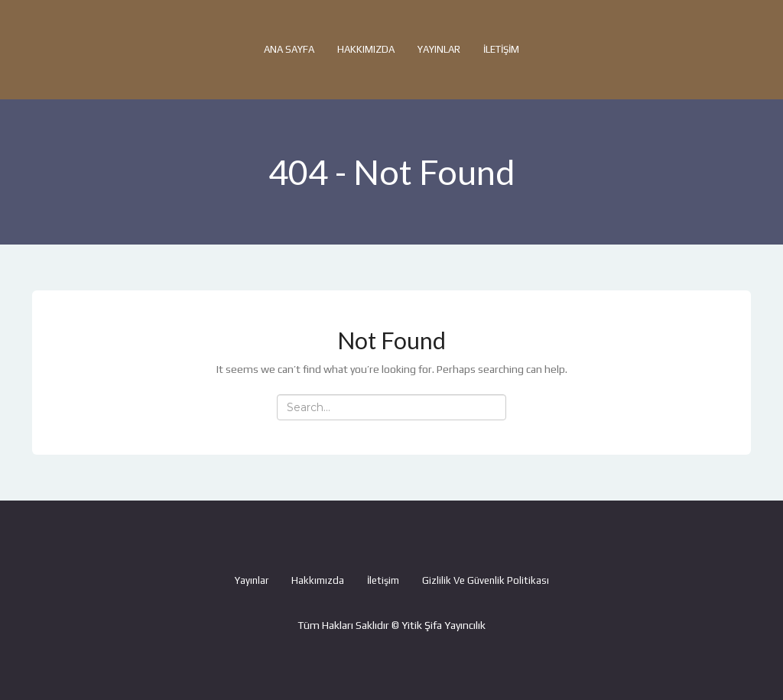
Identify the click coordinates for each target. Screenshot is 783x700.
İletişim (501, 49)
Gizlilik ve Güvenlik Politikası (486, 580)
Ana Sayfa (289, 49)
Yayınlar (439, 49)
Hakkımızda (366, 49)
